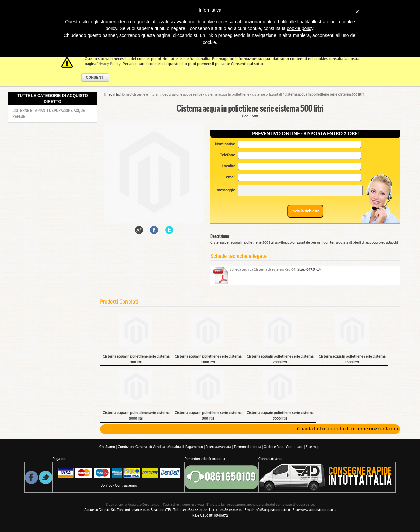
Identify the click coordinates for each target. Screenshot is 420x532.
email (231, 177)
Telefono (228, 155)
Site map (313, 447)
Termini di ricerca (247, 447)
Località (229, 166)
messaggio (226, 190)
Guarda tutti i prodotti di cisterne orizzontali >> (348, 429)
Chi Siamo (107, 447)
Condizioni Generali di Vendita (141, 447)
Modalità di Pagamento (185, 447)
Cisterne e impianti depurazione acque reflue (49, 113)
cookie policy (300, 28)
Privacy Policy (109, 64)
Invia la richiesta (305, 211)
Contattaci (295, 447)
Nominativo (225, 144)
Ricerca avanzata (218, 447)
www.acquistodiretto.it (318, 510)
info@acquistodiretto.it (272, 510)
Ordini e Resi (273, 447)
